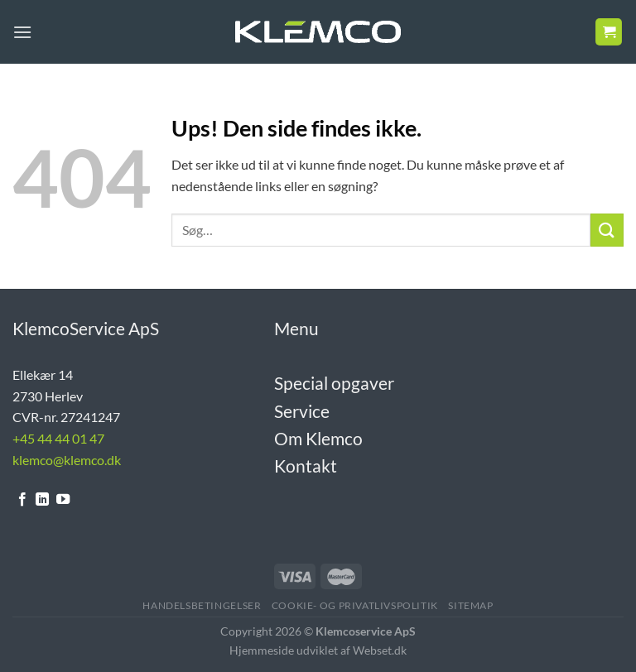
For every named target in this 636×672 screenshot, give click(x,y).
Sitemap (470, 605)
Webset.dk (380, 650)
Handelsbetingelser (202, 605)
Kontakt (306, 466)
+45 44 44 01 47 (58, 438)
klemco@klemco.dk (67, 460)
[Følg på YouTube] (63, 500)
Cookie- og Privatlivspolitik (355, 605)
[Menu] (22, 32)
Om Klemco (318, 438)
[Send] (607, 230)
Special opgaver (334, 383)
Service (302, 411)
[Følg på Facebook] (22, 500)
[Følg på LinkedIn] (42, 500)
